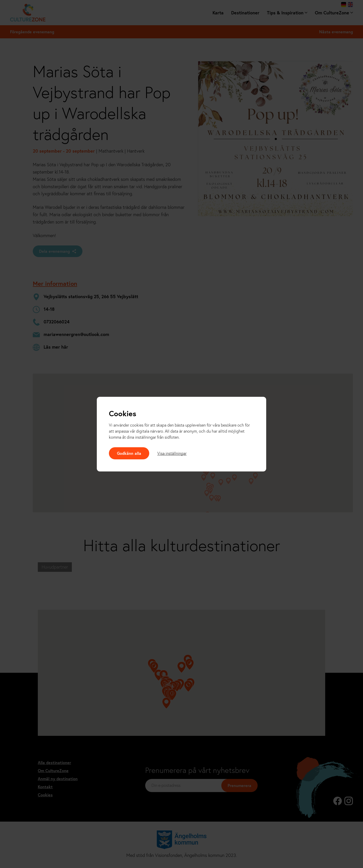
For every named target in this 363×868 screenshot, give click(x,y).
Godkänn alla (129, 453)
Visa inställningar (172, 453)
